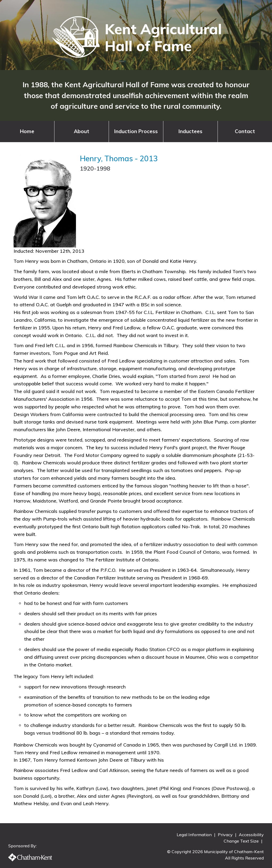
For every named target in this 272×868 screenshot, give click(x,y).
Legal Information (195, 835)
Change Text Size (242, 841)
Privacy (226, 835)
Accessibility (251, 835)
